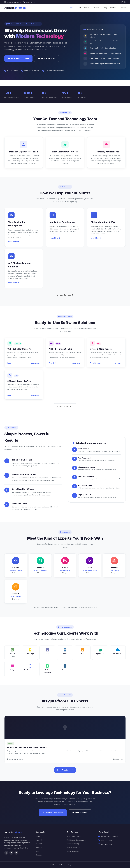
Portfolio (113, 8)
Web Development (74, 836)
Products (97, 8)
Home (71, 8)
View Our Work (80, 813)
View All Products (65, 406)
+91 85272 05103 (30, 2)
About (79, 8)
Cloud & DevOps (73, 851)
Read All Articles (65, 770)
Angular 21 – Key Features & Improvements (27, 747)
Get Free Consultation (18, 58)
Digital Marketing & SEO (76, 844)
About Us (39, 840)
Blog (105, 8)
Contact (123, 8)
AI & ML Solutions (73, 847)
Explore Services (47, 58)
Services (87, 8)
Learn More (13, 242)
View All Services (65, 295)
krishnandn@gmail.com (13, 2)
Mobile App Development (76, 840)
